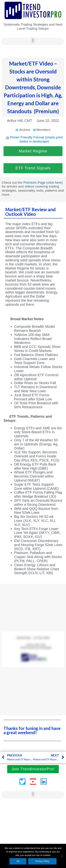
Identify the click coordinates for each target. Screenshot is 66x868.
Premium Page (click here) (43, 183)
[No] (62, 856)
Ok (18, 861)
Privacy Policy (42, 861)
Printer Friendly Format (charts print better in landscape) (36, 139)
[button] (33, 41)
